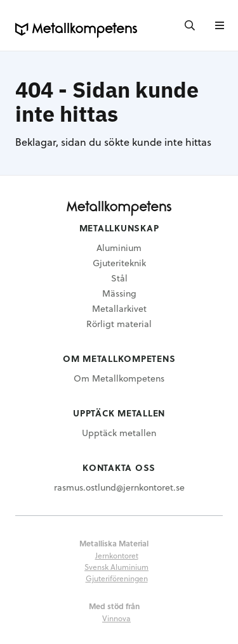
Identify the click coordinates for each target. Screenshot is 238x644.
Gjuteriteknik (119, 263)
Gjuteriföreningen (117, 578)
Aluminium (119, 248)
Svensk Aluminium (116, 567)
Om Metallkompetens (119, 378)
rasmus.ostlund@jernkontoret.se (119, 487)
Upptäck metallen (119, 433)
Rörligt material (119, 324)
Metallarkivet (119, 308)
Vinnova (116, 618)
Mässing (119, 293)
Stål (119, 278)
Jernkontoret (117, 555)
